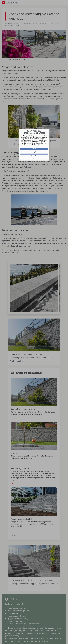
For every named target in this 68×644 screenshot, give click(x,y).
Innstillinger (34, 156)
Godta (34, 149)
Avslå (34, 152)
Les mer (34, 159)
